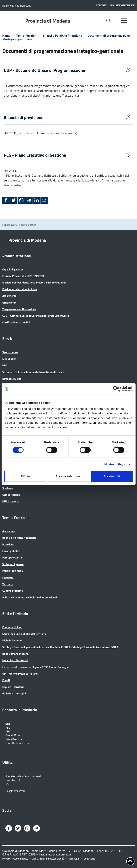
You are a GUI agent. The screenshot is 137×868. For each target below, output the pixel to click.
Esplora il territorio (13, 687)
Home (6, 35)
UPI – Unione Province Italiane (20, 674)
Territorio (8, 584)
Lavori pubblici (11, 551)
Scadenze (8, 488)
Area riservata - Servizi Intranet (23, 776)
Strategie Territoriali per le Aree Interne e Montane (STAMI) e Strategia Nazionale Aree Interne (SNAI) (60, 647)
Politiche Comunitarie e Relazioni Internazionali (30, 597)
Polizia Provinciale (13, 571)
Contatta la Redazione (18, 743)
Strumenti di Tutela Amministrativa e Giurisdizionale (33, 372)
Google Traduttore (15, 791)
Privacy (6, 858)
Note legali (74, 858)
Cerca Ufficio (13, 735)
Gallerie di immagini (14, 693)
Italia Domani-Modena (15, 654)
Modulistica (9, 359)
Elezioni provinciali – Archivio (20, 289)
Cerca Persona (14, 739)
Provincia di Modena (48, 21)
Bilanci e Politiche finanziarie (62, 35)
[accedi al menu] (124, 20)
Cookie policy (21, 858)
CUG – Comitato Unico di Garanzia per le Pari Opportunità (36, 316)
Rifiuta (25, 476)
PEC (8, 727)
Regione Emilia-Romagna (17, 5)
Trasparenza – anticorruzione (19, 309)
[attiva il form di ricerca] (108, 21)
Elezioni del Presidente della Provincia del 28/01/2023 (34, 282)
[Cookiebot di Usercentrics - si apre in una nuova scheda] (116, 389)
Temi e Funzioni (27, 35)
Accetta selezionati (68, 476)
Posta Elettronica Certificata (55, 854)
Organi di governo (13, 269)
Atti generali (9, 296)
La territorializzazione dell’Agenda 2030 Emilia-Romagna (35, 667)
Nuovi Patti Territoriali (15, 660)
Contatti (102, 5)
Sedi (8, 723)
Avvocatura (9, 531)
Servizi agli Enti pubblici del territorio (24, 634)
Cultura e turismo (13, 591)
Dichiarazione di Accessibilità (48, 858)
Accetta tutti (112, 476)
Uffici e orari (9, 302)
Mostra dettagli (115, 464)
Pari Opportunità (12, 557)
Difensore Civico (12, 379)
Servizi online (125, 5)
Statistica (8, 577)
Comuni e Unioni (12, 627)
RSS (8, 784)
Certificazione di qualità (16, 322)
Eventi (6, 680)
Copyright (89, 858)
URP (111, 5)
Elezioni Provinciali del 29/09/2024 (23, 276)
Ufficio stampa (11, 501)
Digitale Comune (12, 640)
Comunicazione (11, 495)
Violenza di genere (13, 564)
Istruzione (8, 544)
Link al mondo (13, 780)
